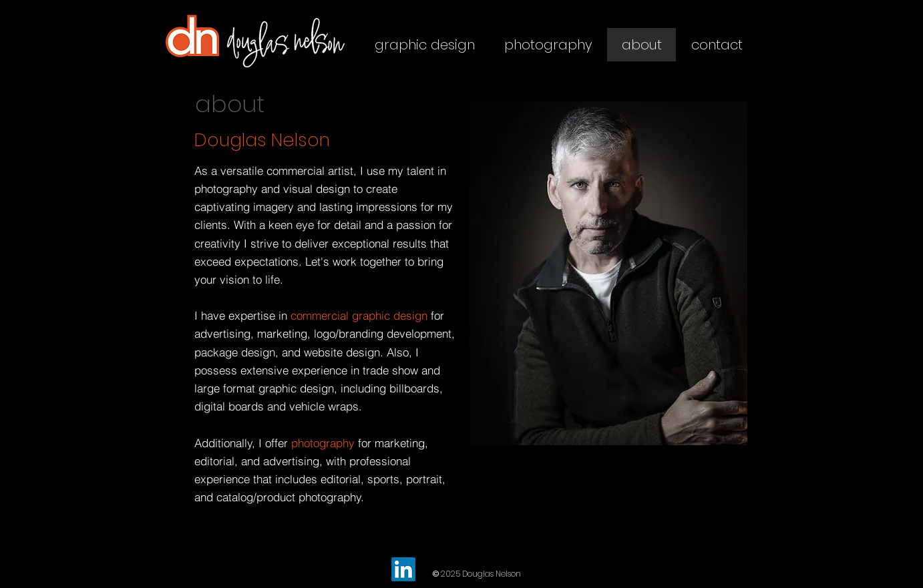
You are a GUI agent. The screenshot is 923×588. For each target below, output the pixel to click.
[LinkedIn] (403, 569)
